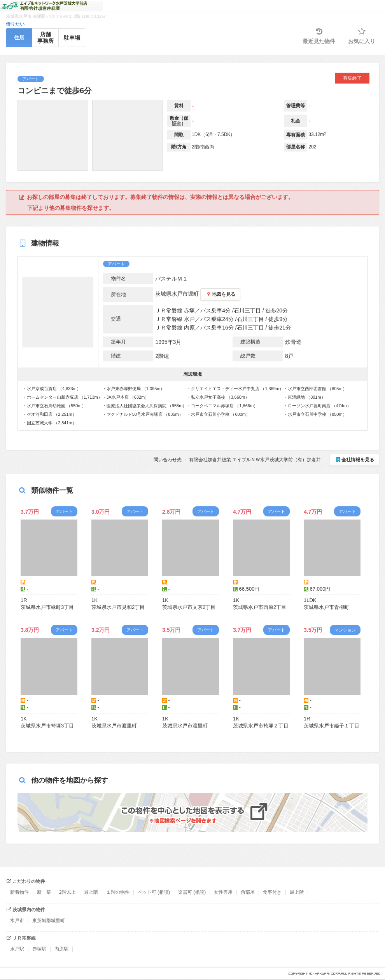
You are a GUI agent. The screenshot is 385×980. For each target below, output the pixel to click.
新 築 (44, 892)
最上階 (91, 892)
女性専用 (223, 892)
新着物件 (19, 892)
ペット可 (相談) (154, 892)
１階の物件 (118, 892)
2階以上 (67, 892)
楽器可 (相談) (192, 892)
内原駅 (61, 949)
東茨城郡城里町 (49, 921)
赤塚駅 (39, 949)
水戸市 (17, 921)
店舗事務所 (45, 37)
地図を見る (220, 294)
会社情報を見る (354, 460)
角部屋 (248, 892)
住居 (19, 37)
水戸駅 (17, 949)
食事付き (272, 892)
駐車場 (72, 38)
